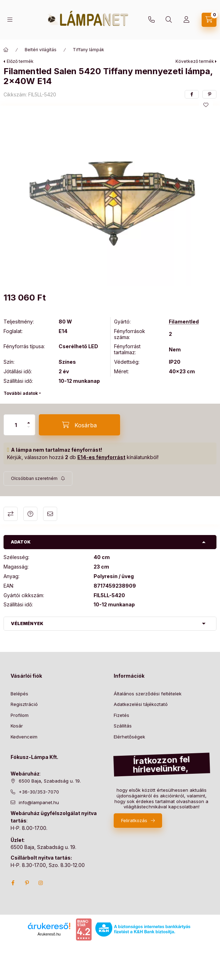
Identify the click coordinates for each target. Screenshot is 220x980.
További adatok (21, 393)
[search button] (169, 20)
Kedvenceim (24, 737)
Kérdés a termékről (30, 514)
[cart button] (209, 20)
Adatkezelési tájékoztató (141, 704)
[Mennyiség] (16, 425)
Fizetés (121, 715)
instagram (41, 883)
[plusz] (29, 423)
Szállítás (123, 726)
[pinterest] (209, 94)
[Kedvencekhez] (206, 105)
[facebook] (192, 94)
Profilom (20, 715)
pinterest (27, 883)
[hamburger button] (10, 20)
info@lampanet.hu (39, 802)
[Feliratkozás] (38, 479)
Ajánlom (50, 514)
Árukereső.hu (49, 934)
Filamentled (184, 322)
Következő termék (195, 61)
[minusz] (29, 427)
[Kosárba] (79, 425)
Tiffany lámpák (88, 50)
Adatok (21, 542)
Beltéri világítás (41, 50)
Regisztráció (24, 704)
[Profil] (186, 20)
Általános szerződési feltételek (148, 694)
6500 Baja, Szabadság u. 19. (50, 781)
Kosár (17, 726)
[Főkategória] (6, 50)
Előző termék (20, 61)
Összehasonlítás (11, 514)
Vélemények (27, 623)
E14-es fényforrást (101, 457)
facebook (13, 883)
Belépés (19, 694)
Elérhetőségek (129, 737)
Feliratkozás (134, 820)
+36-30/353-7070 (151, 20)
